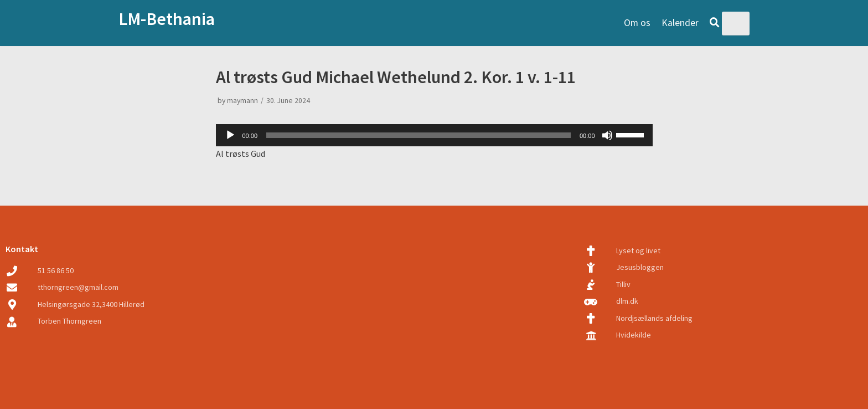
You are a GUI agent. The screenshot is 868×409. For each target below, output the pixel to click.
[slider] (418, 135)
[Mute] (607, 135)
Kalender (680, 23)
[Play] (230, 135)
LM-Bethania (167, 19)
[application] (434, 135)
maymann (242, 101)
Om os (637, 23)
